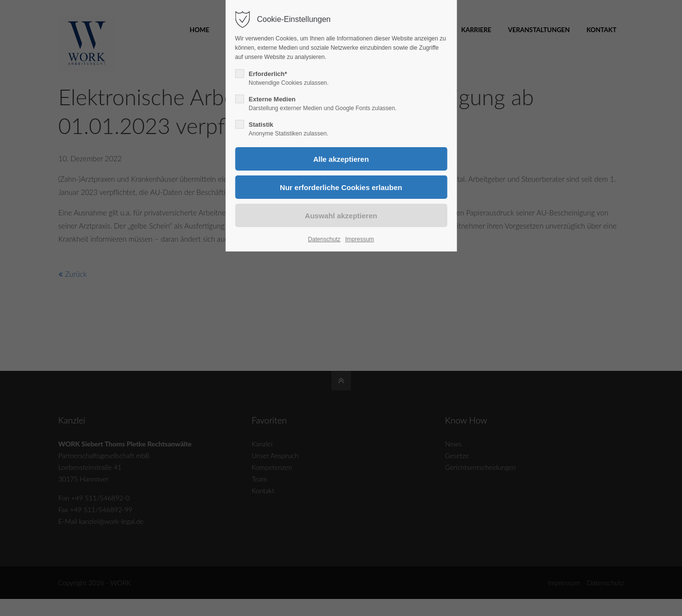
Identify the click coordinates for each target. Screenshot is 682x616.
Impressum (360, 239)
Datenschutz (324, 239)
